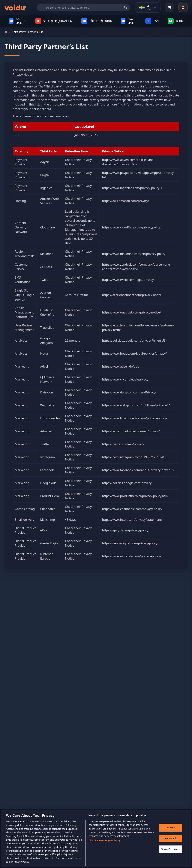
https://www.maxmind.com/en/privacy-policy (134, 254)
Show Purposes (170, 849)
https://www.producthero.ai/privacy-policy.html (135, 496)
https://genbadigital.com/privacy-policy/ (130, 543)
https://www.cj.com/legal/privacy (125, 379)
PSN (152, 21)
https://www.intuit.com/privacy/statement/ (132, 520)
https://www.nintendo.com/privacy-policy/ (132, 556)
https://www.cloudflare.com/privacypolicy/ (132, 227)
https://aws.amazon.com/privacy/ (126, 201)
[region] (96, 839)
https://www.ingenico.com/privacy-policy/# (132, 188)
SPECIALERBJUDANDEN (54, 21)
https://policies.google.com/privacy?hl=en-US (134, 341)
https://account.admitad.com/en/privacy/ (131, 431)
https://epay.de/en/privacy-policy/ (126, 530)
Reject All (170, 838)
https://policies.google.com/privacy (127, 483)
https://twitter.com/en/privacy (123, 444)
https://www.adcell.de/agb (121, 366)
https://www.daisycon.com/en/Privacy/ (129, 392)
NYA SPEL (127, 21)
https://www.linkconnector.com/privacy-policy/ (135, 418)
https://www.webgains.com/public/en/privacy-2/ (136, 405)
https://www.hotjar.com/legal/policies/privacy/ (134, 353)
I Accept (170, 827)
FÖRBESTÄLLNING (97, 21)
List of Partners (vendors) (104, 840)
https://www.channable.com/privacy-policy (132, 509)
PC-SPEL (18, 21)
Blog (175, 21)
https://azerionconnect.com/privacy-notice (132, 295)
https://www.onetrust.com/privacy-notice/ (131, 312)
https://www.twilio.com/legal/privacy (128, 280)
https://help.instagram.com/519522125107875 (135, 457)
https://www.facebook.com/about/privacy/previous (138, 470)
